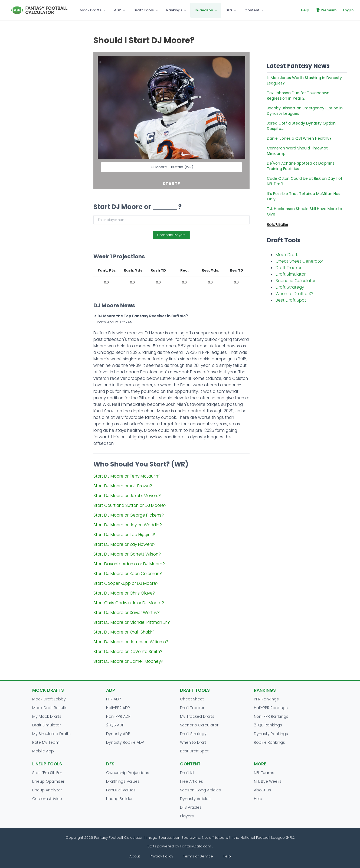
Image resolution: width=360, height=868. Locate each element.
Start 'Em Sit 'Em (47, 773)
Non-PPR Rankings (271, 716)
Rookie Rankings (269, 742)
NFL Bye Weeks (268, 781)
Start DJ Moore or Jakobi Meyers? (127, 496)
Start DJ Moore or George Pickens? (129, 515)
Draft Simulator (291, 274)
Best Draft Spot (291, 300)
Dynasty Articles (195, 799)
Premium (326, 10)
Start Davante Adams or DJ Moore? (129, 564)
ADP (117, 10)
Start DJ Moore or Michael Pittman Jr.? (132, 622)
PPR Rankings (266, 699)
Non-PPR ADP (118, 716)
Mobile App (43, 751)
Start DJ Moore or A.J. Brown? (123, 486)
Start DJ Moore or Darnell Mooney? (128, 661)
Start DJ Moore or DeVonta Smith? (128, 652)
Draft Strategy (290, 287)
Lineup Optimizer (48, 781)
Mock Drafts (91, 10)
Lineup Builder (119, 799)
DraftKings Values (123, 781)
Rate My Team (46, 742)
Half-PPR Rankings (271, 708)
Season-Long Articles (200, 790)
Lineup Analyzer (47, 790)
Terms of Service (198, 856)
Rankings (174, 10)
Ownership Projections (128, 773)
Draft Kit (187, 773)
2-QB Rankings (268, 725)
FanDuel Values (121, 790)
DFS (229, 10)
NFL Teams (264, 773)
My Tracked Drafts (197, 716)
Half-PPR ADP (118, 708)
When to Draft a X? (294, 294)
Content (252, 10)
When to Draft (193, 742)
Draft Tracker (289, 268)
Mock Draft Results (50, 708)
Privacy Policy (161, 856)
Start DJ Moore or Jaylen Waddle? (128, 525)
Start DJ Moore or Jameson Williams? (131, 642)
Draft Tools (144, 10)
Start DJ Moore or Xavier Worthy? (127, 613)
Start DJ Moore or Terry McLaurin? (127, 476)
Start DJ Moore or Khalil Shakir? (124, 632)
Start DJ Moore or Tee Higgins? (124, 535)
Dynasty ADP (118, 734)
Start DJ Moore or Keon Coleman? (128, 574)
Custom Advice (47, 799)
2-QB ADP (115, 725)
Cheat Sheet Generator (299, 261)
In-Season (204, 10)
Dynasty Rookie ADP (125, 742)
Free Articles (192, 781)
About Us (263, 790)
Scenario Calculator (296, 281)
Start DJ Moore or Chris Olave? (124, 593)
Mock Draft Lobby (49, 699)
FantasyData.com (196, 846)
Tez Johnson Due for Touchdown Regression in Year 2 (298, 96)
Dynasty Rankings (271, 734)
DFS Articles (191, 807)
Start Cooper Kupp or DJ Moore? (126, 583)
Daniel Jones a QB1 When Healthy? (299, 138)
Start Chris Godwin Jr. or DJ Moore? (129, 603)
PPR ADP (114, 699)
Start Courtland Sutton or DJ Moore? (130, 505)
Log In (348, 10)
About (135, 856)
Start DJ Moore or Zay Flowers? (125, 544)
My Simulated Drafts (51, 734)
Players (187, 816)
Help (305, 10)
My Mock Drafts (47, 716)
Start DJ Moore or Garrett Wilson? (127, 554)
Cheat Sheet (192, 699)
